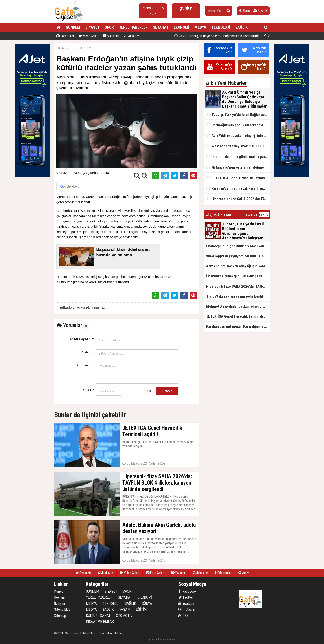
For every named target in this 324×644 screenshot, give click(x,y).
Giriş (244, 11)
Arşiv (243, 573)
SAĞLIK (241, 27)
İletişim (60, 603)
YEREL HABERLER (133, 27)
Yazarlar (178, 573)
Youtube (186, 603)
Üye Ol (260, 11)
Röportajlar (223, 573)
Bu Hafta (264, 215)
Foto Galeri (65, 36)
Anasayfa (65, 48)
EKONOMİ (181, 27)
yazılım (153, 639)
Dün (256, 215)
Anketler (131, 36)
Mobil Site (106, 573)
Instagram (188, 609)
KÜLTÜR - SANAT (98, 616)
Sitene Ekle (62, 609)
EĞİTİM (141, 609)
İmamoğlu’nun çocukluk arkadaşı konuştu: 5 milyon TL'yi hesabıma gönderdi (238, 125)
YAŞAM (125, 609)
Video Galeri (89, 36)
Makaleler (111, 36)
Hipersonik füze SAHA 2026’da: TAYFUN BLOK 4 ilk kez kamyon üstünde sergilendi (238, 199)
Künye (59, 591)
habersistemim (167, 639)
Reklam (59, 597)
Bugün (250, 215)
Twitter (186, 597)
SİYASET (92, 27)
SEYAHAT (161, 27)
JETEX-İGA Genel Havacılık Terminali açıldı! (238, 178)
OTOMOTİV (124, 616)
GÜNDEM (73, 27)
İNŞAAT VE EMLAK (100, 622)
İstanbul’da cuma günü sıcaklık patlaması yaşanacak (238, 157)
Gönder (167, 391)
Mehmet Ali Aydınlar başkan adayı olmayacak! (238, 306)
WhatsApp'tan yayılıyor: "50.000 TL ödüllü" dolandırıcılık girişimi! (238, 146)
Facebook (187, 591)
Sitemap (60, 616)
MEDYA (200, 27)
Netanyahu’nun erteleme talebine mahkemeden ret (238, 167)
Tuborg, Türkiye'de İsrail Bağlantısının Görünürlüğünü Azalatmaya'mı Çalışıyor (238, 114)
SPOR (109, 27)
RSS (183, 616)
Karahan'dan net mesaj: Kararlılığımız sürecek (238, 188)
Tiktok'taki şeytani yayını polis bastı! (235, 296)
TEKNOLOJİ (221, 27)
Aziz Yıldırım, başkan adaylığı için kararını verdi (238, 135)
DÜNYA (147, 603)
